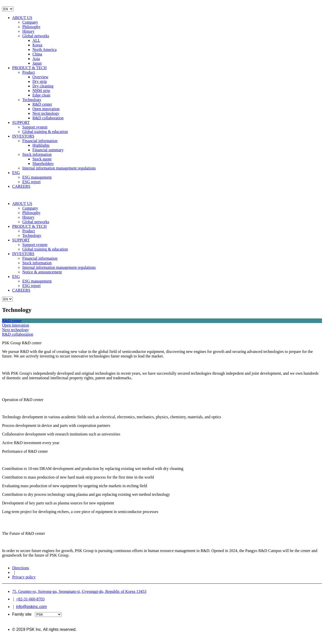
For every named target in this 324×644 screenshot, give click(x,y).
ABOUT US (22, 18)
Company (30, 22)
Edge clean (41, 95)
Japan (37, 63)
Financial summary (48, 150)
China (37, 54)
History (28, 31)
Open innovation (46, 109)
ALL (36, 40)
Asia (36, 59)
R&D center (42, 104)
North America (45, 50)
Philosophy (31, 27)
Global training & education (45, 132)
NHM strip (41, 91)
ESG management (37, 177)
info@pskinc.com (31, 607)
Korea (37, 45)
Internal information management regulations (59, 168)
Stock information (37, 154)
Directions (21, 568)
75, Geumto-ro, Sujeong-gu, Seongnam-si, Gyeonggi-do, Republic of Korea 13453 (79, 591)
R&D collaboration (48, 118)
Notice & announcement (42, 272)
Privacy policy (24, 577)
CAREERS (21, 186)
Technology (32, 100)
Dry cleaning (43, 86)
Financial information (40, 141)
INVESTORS (23, 136)
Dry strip (40, 81)
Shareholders (43, 164)
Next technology (46, 113)
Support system (35, 127)
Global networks (36, 36)
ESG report (31, 182)
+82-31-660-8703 (30, 599)
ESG (16, 173)
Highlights (41, 145)
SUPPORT (21, 122)
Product (29, 72)
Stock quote (42, 159)
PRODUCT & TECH (29, 68)
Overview (40, 77)
